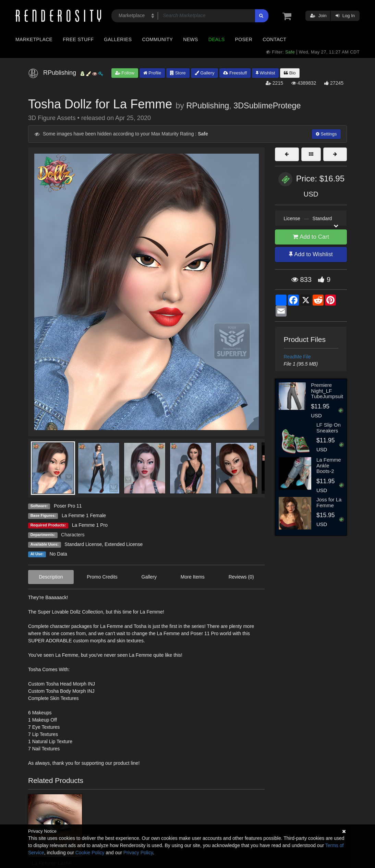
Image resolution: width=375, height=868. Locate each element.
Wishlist (265, 73)
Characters (73, 535)
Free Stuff (78, 39)
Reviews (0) (241, 577)
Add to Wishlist (311, 254)
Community (158, 39)
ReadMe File (297, 357)
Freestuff (235, 73)
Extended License (124, 544)
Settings (326, 134)
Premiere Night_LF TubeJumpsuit (327, 391)
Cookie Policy (90, 853)
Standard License (83, 544)
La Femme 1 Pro (90, 525)
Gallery (205, 73)
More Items (193, 577)
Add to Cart (311, 237)
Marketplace (34, 39)
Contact (274, 39)
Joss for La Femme (329, 502)
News (190, 39)
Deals (217, 39)
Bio (290, 73)
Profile (152, 73)
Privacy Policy (138, 853)
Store (178, 73)
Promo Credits (102, 577)
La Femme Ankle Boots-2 (329, 465)
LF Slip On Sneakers (329, 428)
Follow (125, 73)
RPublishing (208, 106)
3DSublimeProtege (267, 106)
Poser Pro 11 (68, 506)
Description (51, 577)
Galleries (118, 39)
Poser (244, 39)
